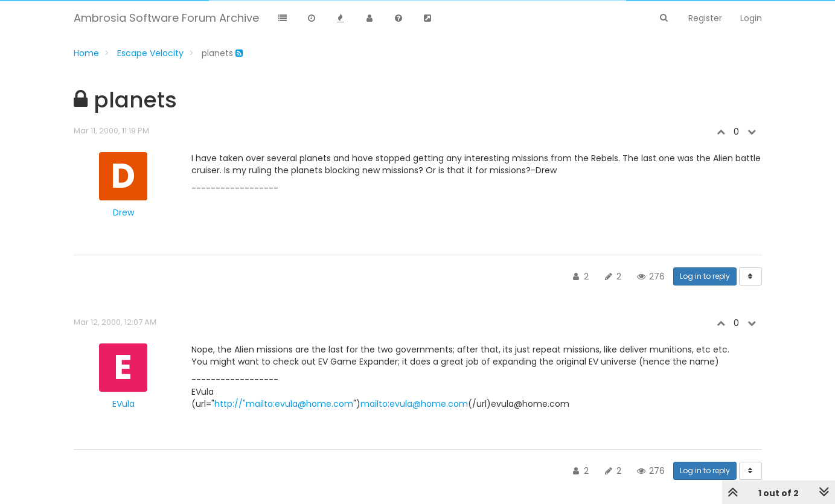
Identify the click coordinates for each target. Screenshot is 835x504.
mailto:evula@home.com (414, 404)
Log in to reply (705, 276)
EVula (123, 404)
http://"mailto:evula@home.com (284, 404)
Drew (123, 212)
